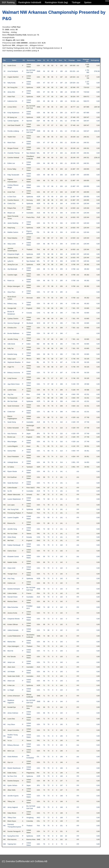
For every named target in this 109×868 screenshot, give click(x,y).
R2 (48, 60)
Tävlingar (76, 2)
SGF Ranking (8, 2)
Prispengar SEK (86, 60)
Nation (39, 60)
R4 (56, 60)
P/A (24, 60)
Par (65, 60)
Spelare (88, 2)
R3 (52, 60)
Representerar (31, 60)
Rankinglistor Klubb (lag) (56, 2)
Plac (5, 60)
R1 (44, 60)
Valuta (79, 60)
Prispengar (72, 60)
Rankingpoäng (95, 60)
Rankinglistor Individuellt (30, 2)
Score (60, 60)
